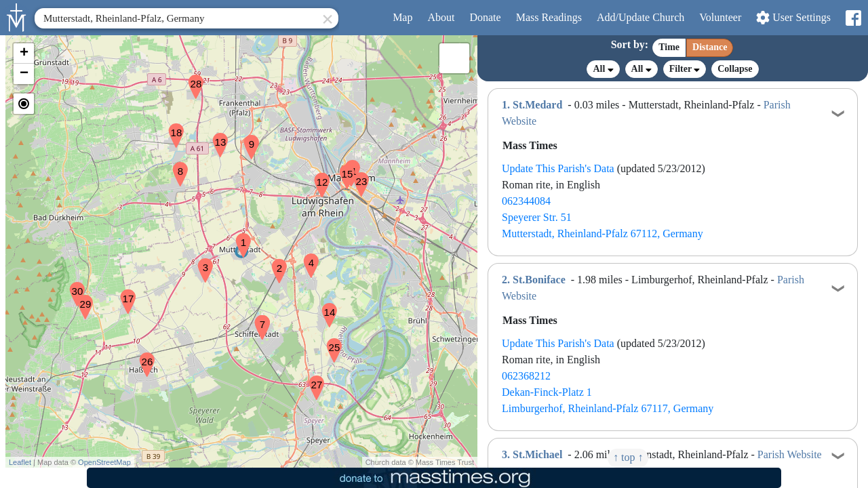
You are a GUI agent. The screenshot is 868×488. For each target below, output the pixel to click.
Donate (485, 17)
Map (402, 17)
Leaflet (20, 462)
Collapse (735, 69)
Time (669, 47)
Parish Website (790, 454)
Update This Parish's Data (558, 168)
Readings (549, 17)
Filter (685, 69)
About (441, 17)
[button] (238, 237)
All (603, 69)
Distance (710, 47)
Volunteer (720, 17)
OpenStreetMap (104, 462)
